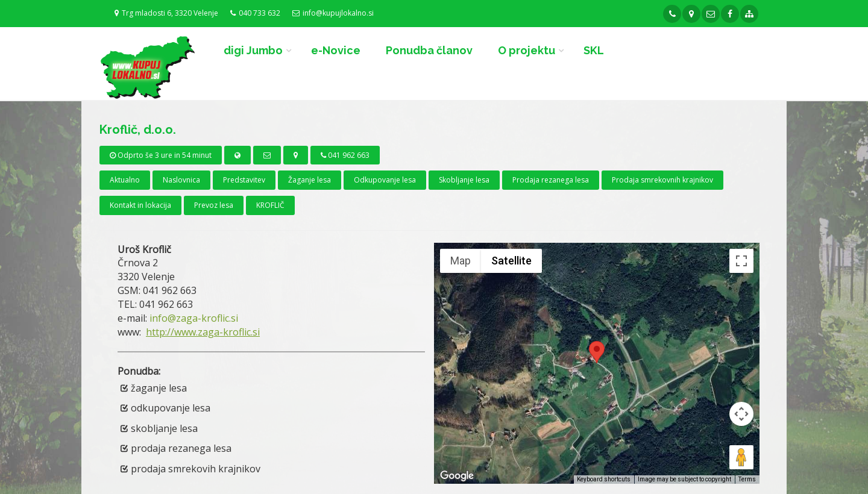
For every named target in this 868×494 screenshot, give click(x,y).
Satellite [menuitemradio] (511, 261)
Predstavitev (244, 180)
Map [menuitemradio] (461, 261)
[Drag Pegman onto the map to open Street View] (741, 457)
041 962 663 (345, 155)
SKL (594, 50)
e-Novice (336, 50)
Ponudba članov (429, 50)
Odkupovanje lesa (385, 180)
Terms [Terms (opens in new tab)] (747, 479)
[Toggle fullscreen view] (741, 261)
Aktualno (125, 180)
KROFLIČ (270, 205)
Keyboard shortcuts (604, 479)
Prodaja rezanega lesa (551, 180)
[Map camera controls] (741, 414)
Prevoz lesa (214, 205)
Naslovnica (181, 180)
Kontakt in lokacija (140, 205)
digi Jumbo (253, 50)
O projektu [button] (527, 50)
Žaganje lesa (310, 180)
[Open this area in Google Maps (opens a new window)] (457, 476)
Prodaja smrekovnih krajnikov (662, 180)
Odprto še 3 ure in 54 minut (161, 155)
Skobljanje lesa (464, 180)
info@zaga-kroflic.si (194, 318)
